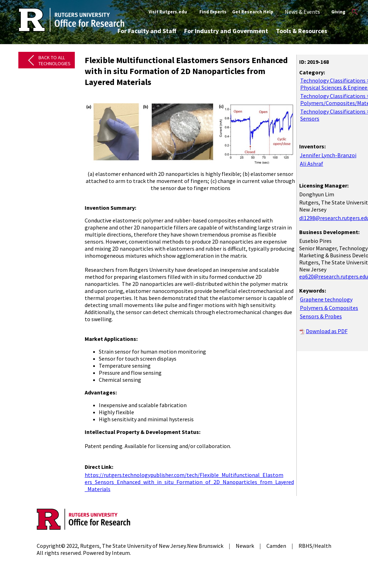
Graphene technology (326, 299)
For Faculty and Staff (147, 31)
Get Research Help (253, 12)
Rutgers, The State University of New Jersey (133, 546)
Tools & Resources (301, 31)
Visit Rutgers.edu (168, 12)
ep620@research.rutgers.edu (334, 276)
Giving (338, 12)
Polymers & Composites (329, 308)
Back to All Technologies (55, 60)
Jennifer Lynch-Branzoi (328, 155)
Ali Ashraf (312, 164)
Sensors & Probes (321, 316)
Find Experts (213, 12)
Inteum (121, 553)
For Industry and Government (226, 31)
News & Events (302, 12)
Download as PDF (327, 331)
